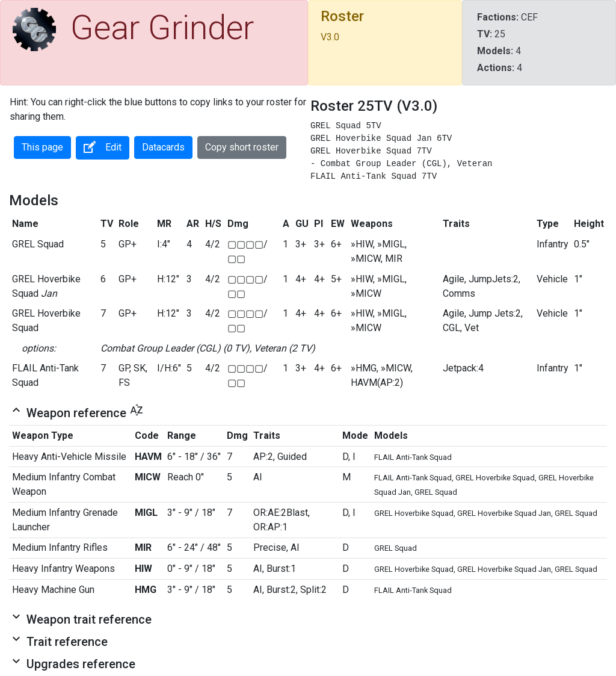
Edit (103, 147)
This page (42, 147)
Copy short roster (242, 147)
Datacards (163, 147)
